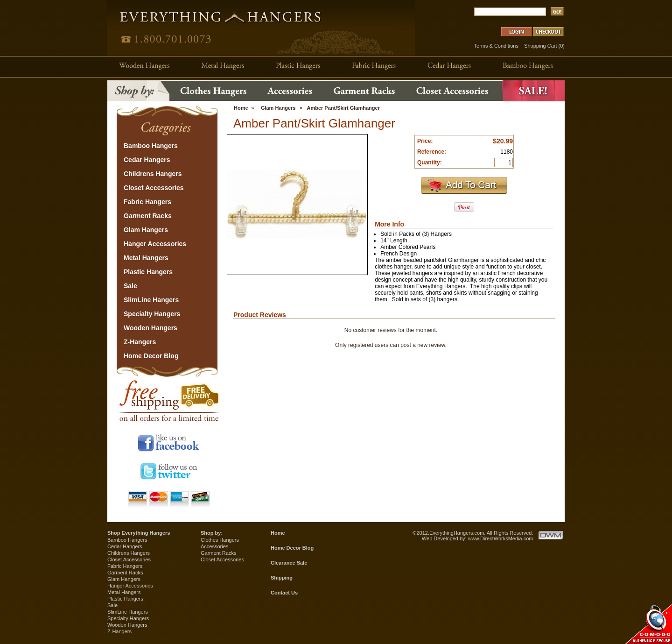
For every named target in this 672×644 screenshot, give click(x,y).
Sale (112, 605)
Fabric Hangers (125, 566)
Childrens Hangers (129, 553)
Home (241, 108)
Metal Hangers (124, 592)
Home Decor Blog (292, 548)
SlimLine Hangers (128, 612)
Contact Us (284, 593)
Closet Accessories (129, 559)
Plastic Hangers (125, 599)
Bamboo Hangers (127, 540)
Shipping (282, 578)
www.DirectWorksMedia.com (501, 538)
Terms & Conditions (496, 46)
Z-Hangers (119, 631)
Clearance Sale (289, 563)
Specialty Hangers (128, 618)
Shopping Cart (540, 46)
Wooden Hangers (127, 625)
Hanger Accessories (130, 586)
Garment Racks (125, 573)
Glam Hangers (278, 108)
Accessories (214, 546)
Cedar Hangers (125, 546)
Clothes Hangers (220, 540)
